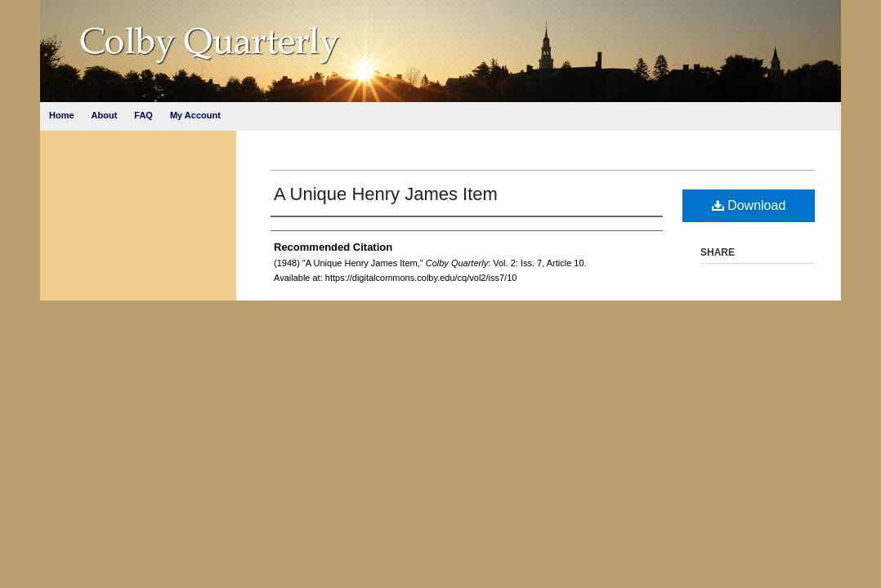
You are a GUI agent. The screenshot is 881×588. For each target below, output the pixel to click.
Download (749, 205)
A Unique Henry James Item (386, 194)
